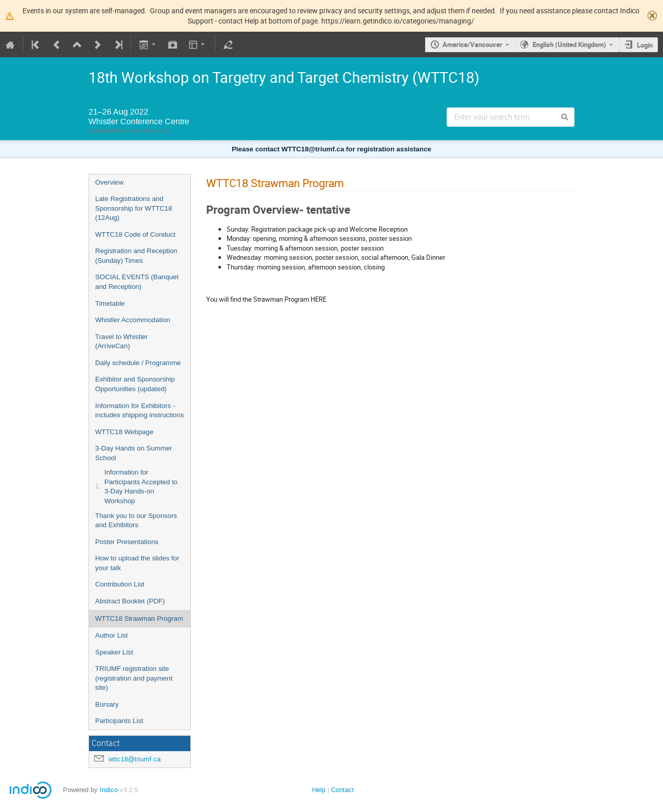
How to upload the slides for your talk (137, 563)
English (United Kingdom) (569, 44)
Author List (112, 635)
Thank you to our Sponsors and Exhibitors (136, 521)
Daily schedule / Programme (138, 363)
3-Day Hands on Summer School (134, 453)
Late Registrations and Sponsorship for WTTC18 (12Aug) (134, 208)
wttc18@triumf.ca (135, 759)
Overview (109, 182)
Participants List (119, 721)
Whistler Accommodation (133, 320)
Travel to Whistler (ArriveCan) (121, 342)
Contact (342, 790)
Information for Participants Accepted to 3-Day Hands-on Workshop (141, 487)
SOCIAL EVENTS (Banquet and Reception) (137, 282)
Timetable (110, 303)
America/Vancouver (472, 44)
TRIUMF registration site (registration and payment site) (134, 678)
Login (645, 45)
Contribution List (120, 584)
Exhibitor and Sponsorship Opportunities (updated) (135, 384)
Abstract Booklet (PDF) (130, 601)
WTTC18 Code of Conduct (135, 234)
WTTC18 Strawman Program (139, 618)
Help (319, 790)
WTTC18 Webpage (124, 432)
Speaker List (114, 652)
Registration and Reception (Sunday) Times (136, 256)
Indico (109, 790)
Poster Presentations (127, 542)
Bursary (107, 704)
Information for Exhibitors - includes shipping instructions (139, 411)
